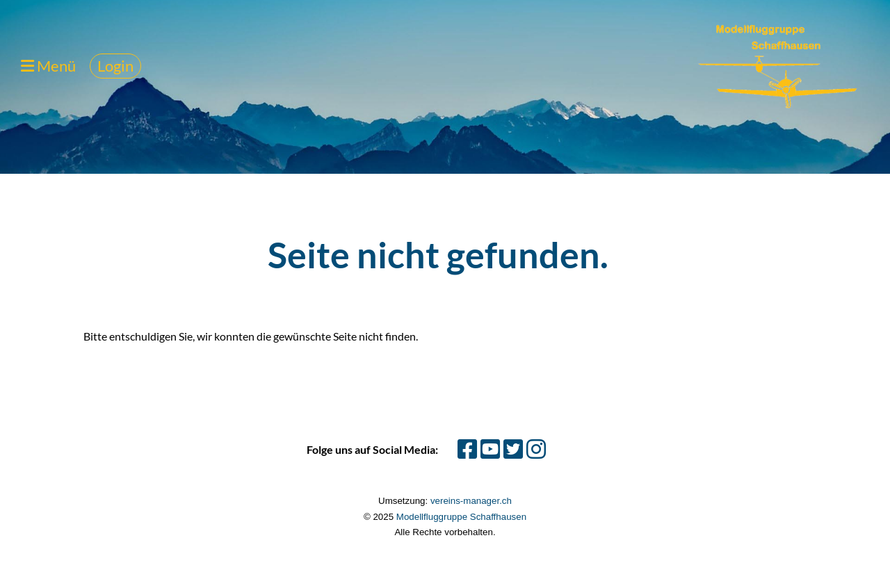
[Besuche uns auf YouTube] (490, 449)
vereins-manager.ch (471, 501)
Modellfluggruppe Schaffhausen (461, 517)
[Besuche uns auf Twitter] (513, 449)
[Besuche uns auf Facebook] (467, 449)
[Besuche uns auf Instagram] (536, 449)
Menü (48, 66)
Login (115, 66)
